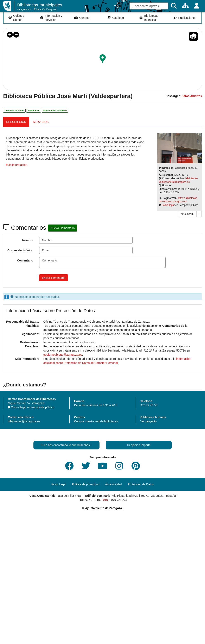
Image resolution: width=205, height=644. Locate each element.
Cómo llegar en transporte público (31, 407)
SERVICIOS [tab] (41, 122)
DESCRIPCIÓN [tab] (16, 122)
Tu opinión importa (139, 445)
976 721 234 (119, 500)
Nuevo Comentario (63, 228)
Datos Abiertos (192, 96)
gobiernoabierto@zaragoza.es (63, 355)
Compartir (187, 214)
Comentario (25, 260)
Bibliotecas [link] (34, 111)
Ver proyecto (149, 421)
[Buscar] (174, 6)
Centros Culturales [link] (14, 111)
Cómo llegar (168, 205)
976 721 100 (94, 500)
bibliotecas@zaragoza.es (24, 421)
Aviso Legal (59, 484)
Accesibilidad (114, 484)
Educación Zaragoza (45, 9)
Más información (17, 165)
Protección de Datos (141, 484)
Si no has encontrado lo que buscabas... (66, 445)
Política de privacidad (86, 484)
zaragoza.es (24, 9)
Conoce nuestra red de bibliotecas (96, 421)
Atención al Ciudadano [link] (55, 111)
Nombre (28, 240)
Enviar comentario (54, 278)
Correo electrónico (20, 250)
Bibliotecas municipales (40, 5)
